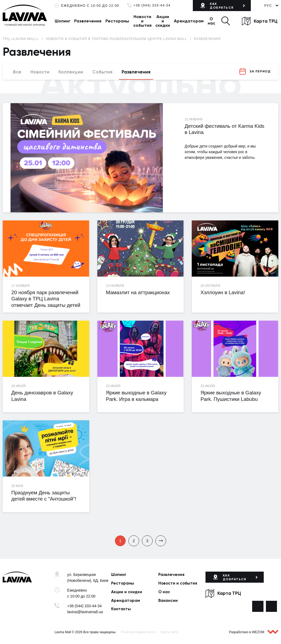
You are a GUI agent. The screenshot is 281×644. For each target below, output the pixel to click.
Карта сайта (169, 632)
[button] (225, 21)
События (102, 72)
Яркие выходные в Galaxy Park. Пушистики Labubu (231, 396)
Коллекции (71, 72)
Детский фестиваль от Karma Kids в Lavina (225, 129)
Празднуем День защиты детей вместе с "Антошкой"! (44, 496)
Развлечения (88, 21)
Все (17, 72)
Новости (40, 72)
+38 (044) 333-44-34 (152, 6)
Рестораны (117, 21)
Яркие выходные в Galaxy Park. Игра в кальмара (136, 396)
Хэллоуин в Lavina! (223, 292)
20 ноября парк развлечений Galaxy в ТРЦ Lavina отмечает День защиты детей (46, 299)
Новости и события (142, 21)
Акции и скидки (163, 21)
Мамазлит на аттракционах (138, 292)
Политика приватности (138, 632)
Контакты (121, 609)
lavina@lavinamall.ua (85, 612)
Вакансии (168, 601)
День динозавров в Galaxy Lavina (42, 396)
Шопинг (63, 21)
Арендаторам (189, 21)
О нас (211, 21)
